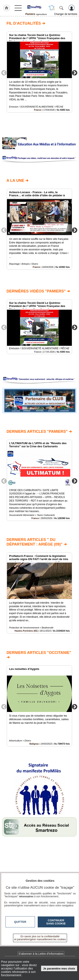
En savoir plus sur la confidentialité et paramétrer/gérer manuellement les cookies (40, 938)
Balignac (34, 744)
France (38, 110)
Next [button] (75, 73)
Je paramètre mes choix (59, 969)
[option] (39, 72)
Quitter (20, 922)
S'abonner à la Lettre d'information (41, 954)
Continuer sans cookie (56, 922)
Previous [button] (4, 73)
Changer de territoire (66, 14)
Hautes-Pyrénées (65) (26, 631)
